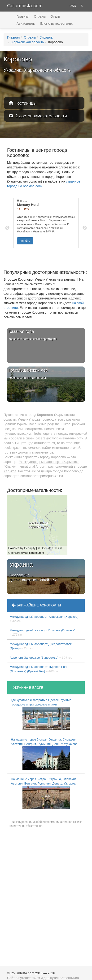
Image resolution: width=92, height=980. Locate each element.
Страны (40, 16)
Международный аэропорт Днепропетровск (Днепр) (41, 646)
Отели (55, 16)
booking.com (13, 448)
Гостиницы (23, 103)
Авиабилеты (26, 24)
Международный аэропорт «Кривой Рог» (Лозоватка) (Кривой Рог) (39, 669)
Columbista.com (25, 6)
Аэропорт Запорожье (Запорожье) (41, 658)
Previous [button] (7, 228)
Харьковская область (28, 42)
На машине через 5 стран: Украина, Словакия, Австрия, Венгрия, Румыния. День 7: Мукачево (44, 754)
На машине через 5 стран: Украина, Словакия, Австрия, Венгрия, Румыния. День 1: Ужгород (44, 793)
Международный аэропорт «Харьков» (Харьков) (44, 619)
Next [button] (85, 228)
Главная (23, 16)
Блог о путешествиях (56, 24)
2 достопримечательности (38, 116)
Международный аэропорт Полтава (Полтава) (43, 633)
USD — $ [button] (76, 6)
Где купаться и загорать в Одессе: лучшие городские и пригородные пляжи (41, 714)
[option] (46, 223)
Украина (46, 37)
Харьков (10, 471)
